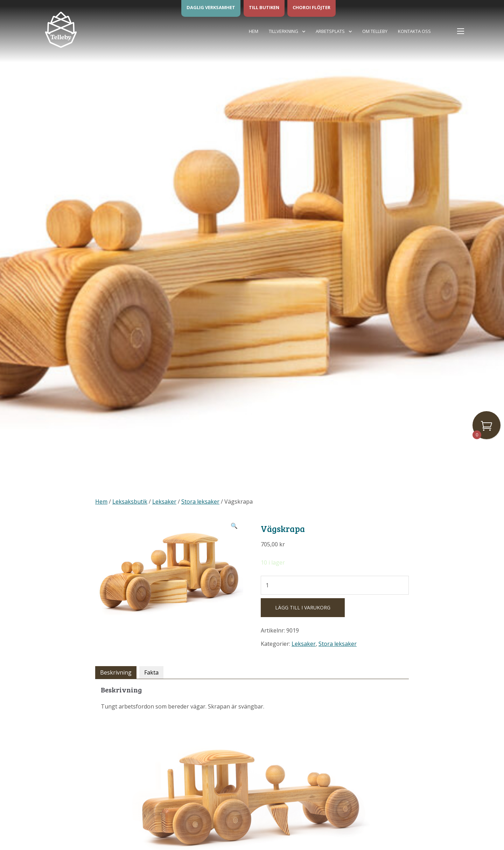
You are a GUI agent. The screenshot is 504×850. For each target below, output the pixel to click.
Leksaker (164, 502)
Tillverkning (283, 31)
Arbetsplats (330, 31)
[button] (234, 526)
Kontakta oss (414, 31)
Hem (254, 31)
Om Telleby (375, 31)
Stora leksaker (200, 502)
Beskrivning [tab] (116, 672)
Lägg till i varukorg (303, 607)
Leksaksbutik (130, 502)
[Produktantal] (335, 585)
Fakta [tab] (151, 672)
